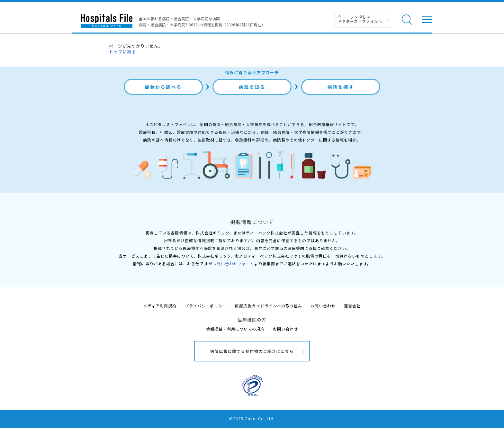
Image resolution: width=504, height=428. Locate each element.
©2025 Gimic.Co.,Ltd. (252, 419)
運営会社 (352, 306)
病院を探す (341, 87)
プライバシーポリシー (206, 306)
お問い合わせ (323, 306)
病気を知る (252, 87)
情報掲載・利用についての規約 (235, 329)
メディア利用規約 (160, 306)
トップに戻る (122, 52)
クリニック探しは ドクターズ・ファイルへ (360, 19)
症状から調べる (163, 87)
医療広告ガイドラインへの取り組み (269, 306)
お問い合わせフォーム (233, 264)
